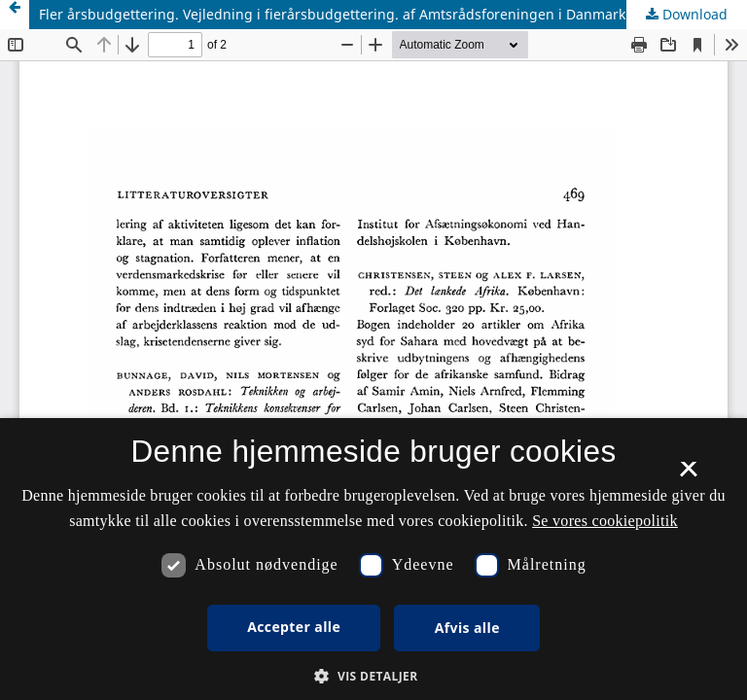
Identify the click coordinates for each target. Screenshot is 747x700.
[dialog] (373, 559)
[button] (373, 676)
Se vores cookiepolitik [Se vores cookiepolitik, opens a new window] (605, 521)
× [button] (688, 475)
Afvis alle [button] (467, 628)
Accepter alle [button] (294, 627)
